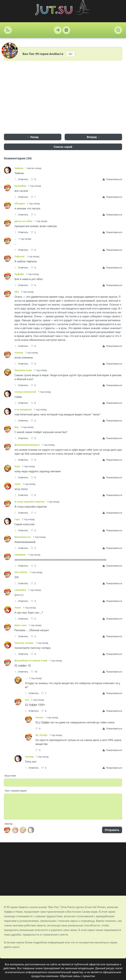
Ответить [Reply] (21, 179)
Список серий (63, 147)
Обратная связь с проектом (77, 976)
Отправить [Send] (112, 830)
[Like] (33, 179)
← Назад (33, 137)
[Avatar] (7, 830)
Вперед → (93, 137)
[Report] (112, 179)
